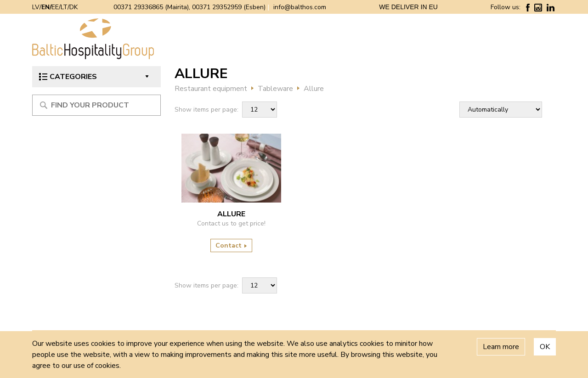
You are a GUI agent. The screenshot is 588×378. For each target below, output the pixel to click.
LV (36, 7)
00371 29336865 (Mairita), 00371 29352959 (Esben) (189, 7)
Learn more (501, 347)
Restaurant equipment (211, 89)
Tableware (275, 89)
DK (73, 7)
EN (45, 7)
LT (64, 7)
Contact (231, 245)
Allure (314, 89)
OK (545, 347)
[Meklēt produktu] (96, 105)
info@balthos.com (300, 7)
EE (55, 7)
